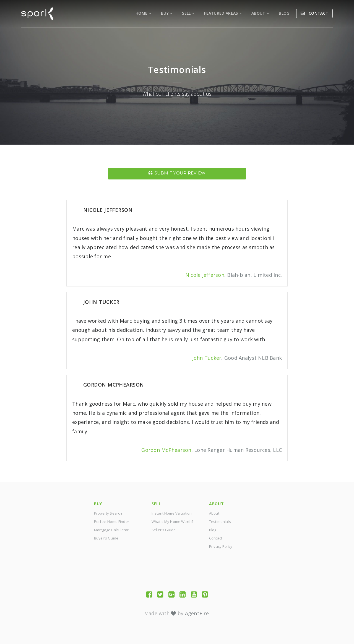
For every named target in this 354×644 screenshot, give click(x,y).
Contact (318, 13)
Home (143, 13)
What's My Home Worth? (172, 522)
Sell (188, 13)
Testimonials (220, 522)
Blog (284, 13)
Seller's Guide (164, 530)
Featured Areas (223, 13)
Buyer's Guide (106, 538)
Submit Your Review (177, 173)
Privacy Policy (221, 546)
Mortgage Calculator (111, 530)
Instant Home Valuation (172, 513)
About (260, 13)
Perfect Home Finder (112, 522)
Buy (167, 13)
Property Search (108, 513)
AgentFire (197, 613)
